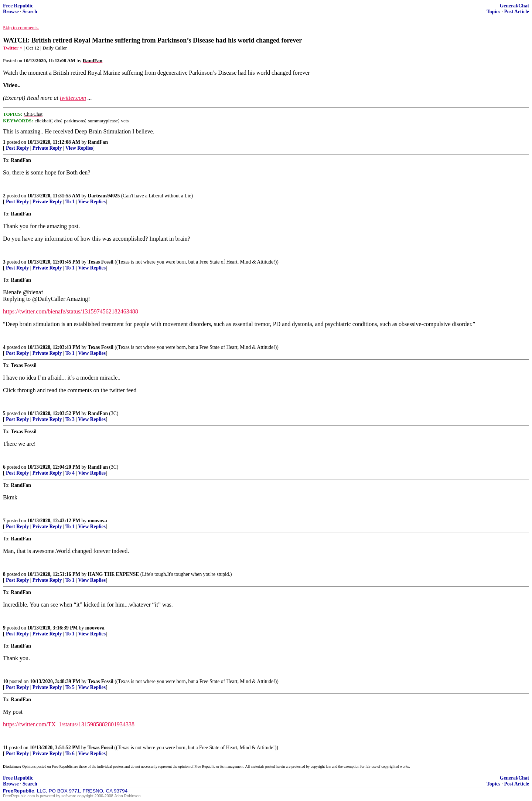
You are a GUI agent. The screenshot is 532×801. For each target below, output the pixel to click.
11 (5, 748)
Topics (493, 12)
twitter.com (73, 98)
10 (6, 681)
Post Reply (17, 148)
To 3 (70, 419)
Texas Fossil (101, 262)
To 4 (70, 473)
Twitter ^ (13, 48)
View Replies (79, 148)
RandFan (98, 142)
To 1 (70, 202)
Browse (11, 12)
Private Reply (47, 148)
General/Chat (514, 6)
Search (30, 12)
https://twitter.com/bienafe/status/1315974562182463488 (71, 311)
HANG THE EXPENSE (114, 574)
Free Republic (18, 6)
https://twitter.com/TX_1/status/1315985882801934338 (69, 724)
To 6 (70, 754)
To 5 (70, 687)
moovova (98, 521)
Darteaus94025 (104, 196)
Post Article (516, 12)
